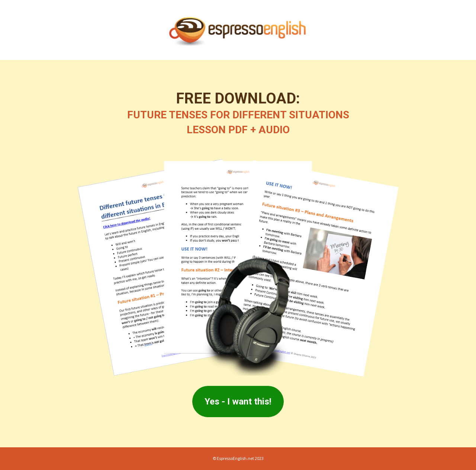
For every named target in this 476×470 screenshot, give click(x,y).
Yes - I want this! (238, 402)
